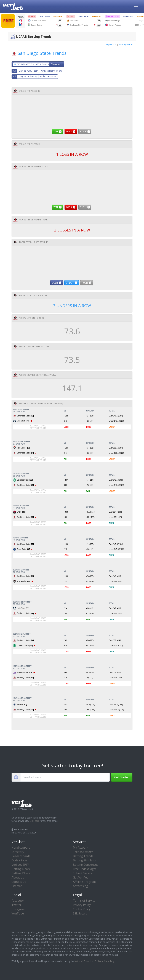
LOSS (71, 131)
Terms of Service (84, 901)
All (14, 71)
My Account (81, 848)
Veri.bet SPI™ (20, 865)
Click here (34, 821)
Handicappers (21, 848)
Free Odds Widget (85, 869)
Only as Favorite (48, 76)
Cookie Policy (82, 909)
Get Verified (81, 877)
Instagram (18, 909)
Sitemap (17, 886)
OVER (57, 283)
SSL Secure (80, 913)
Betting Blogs (21, 873)
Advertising (80, 886)
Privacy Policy (82, 905)
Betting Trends (83, 856)
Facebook (18, 901)
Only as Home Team (51, 71)
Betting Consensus (86, 865)
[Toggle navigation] (136, 6)
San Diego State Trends (42, 53)
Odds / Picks (20, 860)
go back (111, 44)
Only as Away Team (28, 71)
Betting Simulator (85, 860)
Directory (18, 852)
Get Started (122, 777)
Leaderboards (21, 856)
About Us (18, 877)
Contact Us (19, 882)
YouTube (18, 913)
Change (37, 64)
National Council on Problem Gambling (94, 961)
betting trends (126, 44)
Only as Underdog (28, 76)
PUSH (85, 131)
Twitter (16, 905)
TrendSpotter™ (83, 852)
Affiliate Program (84, 882)
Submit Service (83, 873)
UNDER (72, 283)
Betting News (21, 869)
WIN (58, 131)
